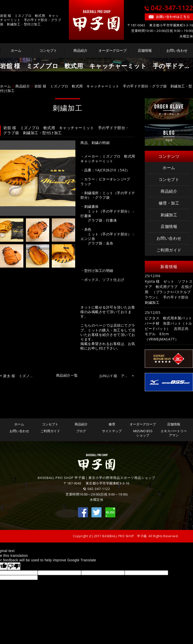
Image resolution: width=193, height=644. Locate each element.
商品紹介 (80, 50)
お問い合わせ (177, 50)
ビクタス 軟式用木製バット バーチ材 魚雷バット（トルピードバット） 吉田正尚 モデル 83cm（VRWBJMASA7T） (169, 329)
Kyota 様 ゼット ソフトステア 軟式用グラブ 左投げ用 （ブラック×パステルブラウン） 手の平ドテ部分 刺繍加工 (169, 292)
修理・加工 (169, 203)
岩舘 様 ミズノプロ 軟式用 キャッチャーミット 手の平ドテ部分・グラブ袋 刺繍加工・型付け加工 (96, 88)
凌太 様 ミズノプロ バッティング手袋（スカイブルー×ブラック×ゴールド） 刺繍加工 (19, 376)
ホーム (16, 50)
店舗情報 (145, 50)
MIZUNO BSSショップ (143, 433)
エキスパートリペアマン (174, 433)
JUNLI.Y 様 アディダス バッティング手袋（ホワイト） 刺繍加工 (115, 376)
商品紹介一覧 (67, 375)
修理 (112, 424)
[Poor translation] (14, 566)
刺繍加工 (169, 215)
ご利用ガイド (169, 250)
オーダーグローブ (113, 50)
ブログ (81, 431)
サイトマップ (112, 431)
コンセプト (48, 50)
